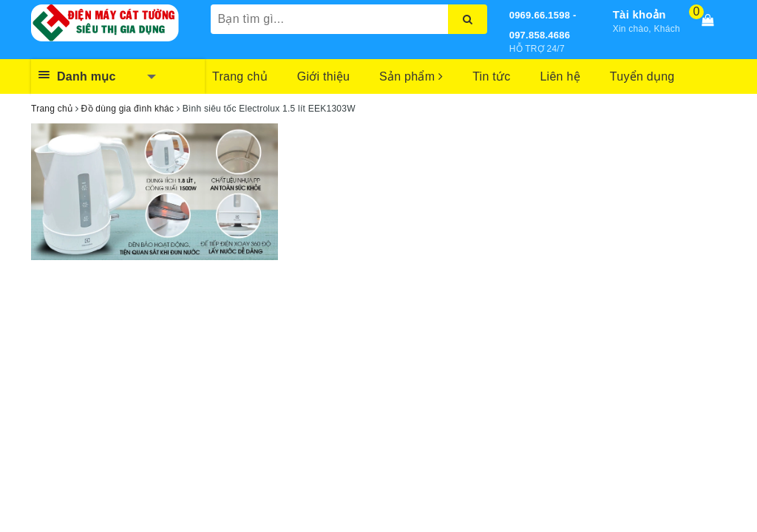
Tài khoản (639, 14)
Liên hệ (560, 76)
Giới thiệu (323, 76)
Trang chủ (240, 76)
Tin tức (491, 76)
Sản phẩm (411, 76)
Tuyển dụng (642, 76)
